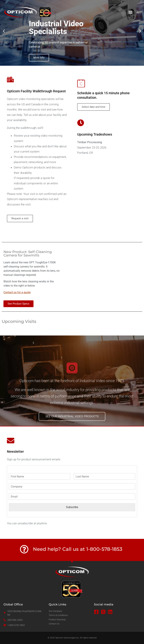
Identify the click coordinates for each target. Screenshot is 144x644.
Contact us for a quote (17, 292)
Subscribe (72, 507)
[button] (131, 12)
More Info (39, 58)
